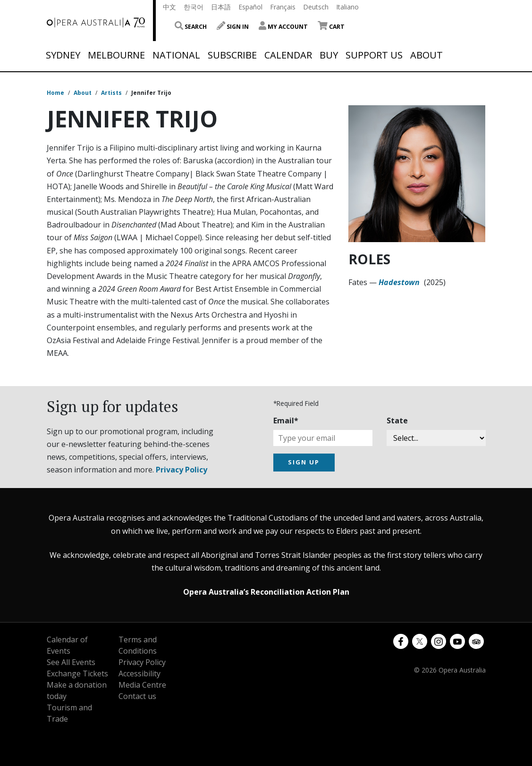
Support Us (374, 55)
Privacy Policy (182, 470)
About (426, 55)
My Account (283, 27)
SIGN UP (304, 462)
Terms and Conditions (138, 645)
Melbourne (116, 55)
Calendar (288, 55)
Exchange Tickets (77, 673)
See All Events (71, 662)
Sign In (233, 27)
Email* (286, 421)
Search (191, 27)
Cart (331, 27)
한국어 (194, 7)
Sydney (63, 55)
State (397, 421)
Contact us (137, 696)
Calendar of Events (67, 645)
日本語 (221, 7)
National (176, 55)
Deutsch (316, 7)
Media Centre (142, 685)
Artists (111, 93)
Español (250, 7)
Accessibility (139, 673)
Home (55, 93)
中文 (169, 7)
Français (283, 7)
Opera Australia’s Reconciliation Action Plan (266, 592)
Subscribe (232, 55)
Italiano (347, 7)
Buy (329, 55)
